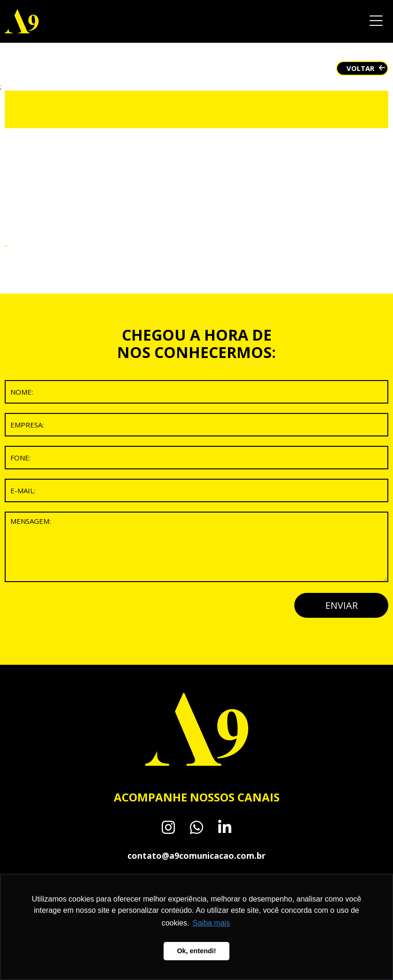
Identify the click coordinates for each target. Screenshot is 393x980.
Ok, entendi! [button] (196, 951)
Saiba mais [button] (211, 923)
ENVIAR (342, 605)
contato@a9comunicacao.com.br (196, 856)
